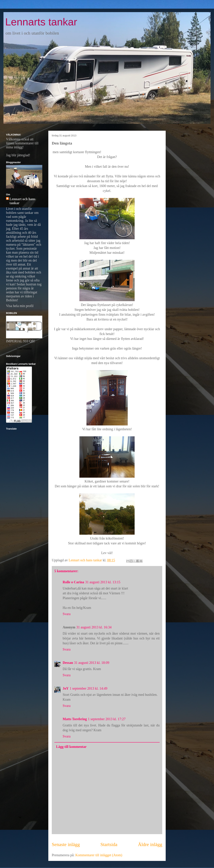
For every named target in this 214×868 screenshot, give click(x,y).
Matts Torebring (75, 719)
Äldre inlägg (150, 844)
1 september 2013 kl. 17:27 (107, 719)
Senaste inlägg (66, 844)
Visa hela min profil (20, 306)
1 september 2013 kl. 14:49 (88, 688)
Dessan (68, 663)
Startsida (109, 844)
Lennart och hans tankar (22, 201)
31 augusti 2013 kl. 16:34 (94, 627)
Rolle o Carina (73, 582)
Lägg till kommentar (71, 747)
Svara (67, 614)
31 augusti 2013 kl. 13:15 (103, 582)
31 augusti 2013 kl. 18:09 (92, 663)
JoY (66, 688)
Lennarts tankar (41, 22)
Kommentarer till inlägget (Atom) (99, 855)
